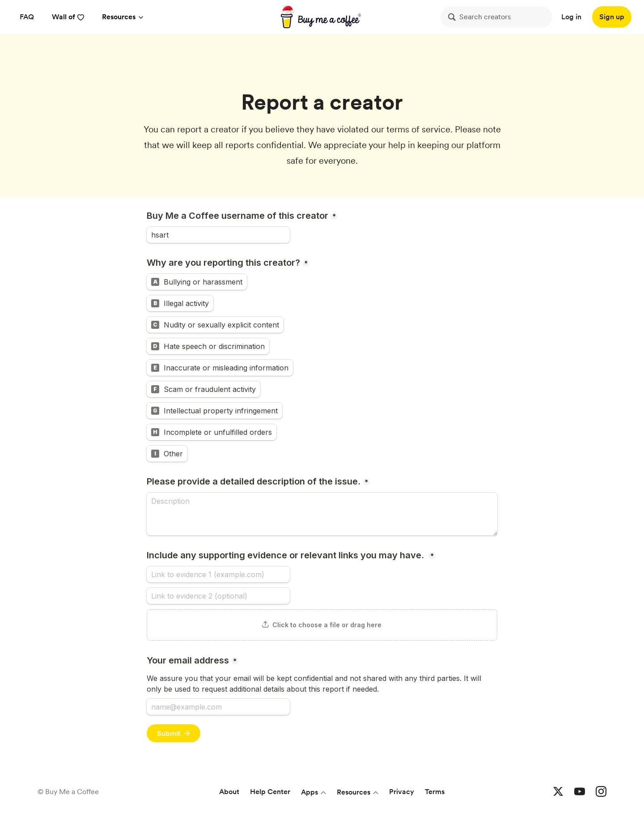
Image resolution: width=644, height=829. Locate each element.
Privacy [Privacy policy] (402, 792)
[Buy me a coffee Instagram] (601, 792)
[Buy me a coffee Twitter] (558, 792)
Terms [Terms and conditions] (435, 792)
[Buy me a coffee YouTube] (580, 792)
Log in (571, 17)
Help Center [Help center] (270, 792)
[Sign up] (612, 17)
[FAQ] (27, 17)
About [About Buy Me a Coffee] (229, 792)
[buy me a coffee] (322, 17)
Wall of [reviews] (68, 17)
